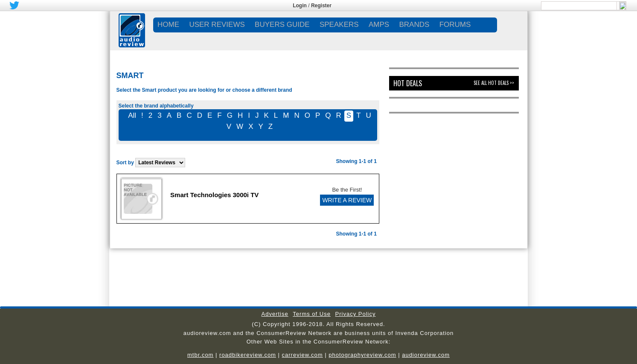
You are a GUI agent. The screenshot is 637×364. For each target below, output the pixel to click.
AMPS (379, 25)
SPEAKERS (339, 25)
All (132, 115)
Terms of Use (312, 314)
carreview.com (303, 355)
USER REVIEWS (217, 25)
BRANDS (414, 25)
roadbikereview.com (248, 355)
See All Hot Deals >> (494, 83)
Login (300, 6)
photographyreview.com (362, 355)
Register (321, 6)
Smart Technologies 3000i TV (214, 195)
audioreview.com (426, 355)
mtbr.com (200, 355)
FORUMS (455, 25)
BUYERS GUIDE (282, 25)
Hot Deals (408, 83)
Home (168, 25)
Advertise (275, 314)
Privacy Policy (356, 314)
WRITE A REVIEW (347, 200)
